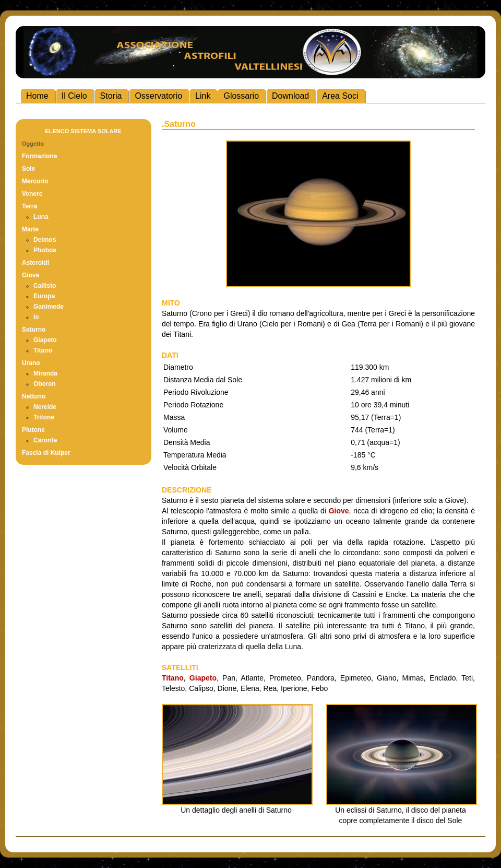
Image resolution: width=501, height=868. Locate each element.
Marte (30, 229)
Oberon (45, 384)
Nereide (45, 407)
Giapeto (45, 340)
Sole (28, 169)
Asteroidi (35, 263)
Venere (32, 194)
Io (36, 317)
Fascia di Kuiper (46, 453)
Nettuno (34, 396)
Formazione (39, 156)
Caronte (45, 440)
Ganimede (49, 307)
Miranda (45, 373)
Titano (43, 350)
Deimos (45, 240)
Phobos (45, 250)
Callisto (45, 286)
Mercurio (35, 181)
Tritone (44, 417)
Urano (31, 363)
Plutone (33, 430)
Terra (29, 206)
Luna (41, 217)
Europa (44, 296)
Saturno (34, 330)
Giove (31, 275)
